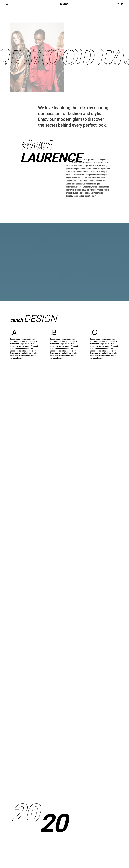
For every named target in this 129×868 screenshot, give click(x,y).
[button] (7, 4)
